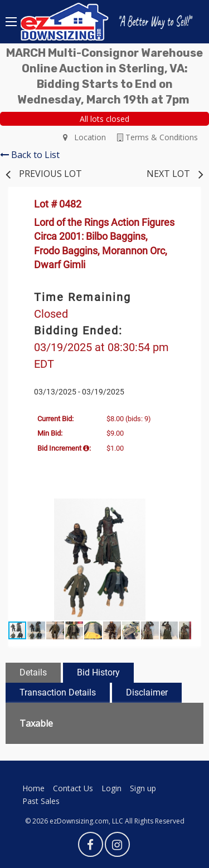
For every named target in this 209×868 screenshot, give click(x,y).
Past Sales (41, 801)
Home (33, 788)
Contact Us (73, 788)
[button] (181, 509)
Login (111, 788)
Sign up (143, 788)
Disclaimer (147, 692)
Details (33, 672)
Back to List (30, 155)
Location (84, 137)
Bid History (98, 672)
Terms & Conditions (157, 137)
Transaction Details (58, 692)
